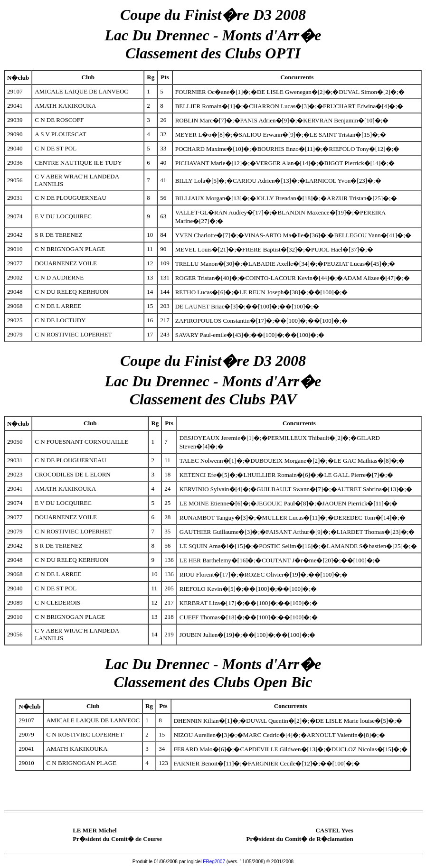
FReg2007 (214, 862)
